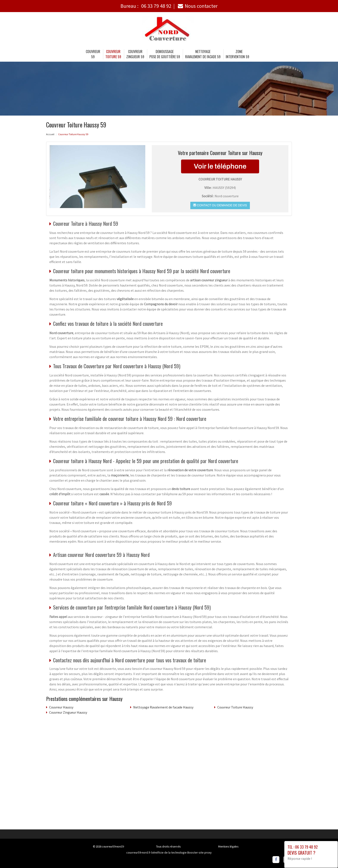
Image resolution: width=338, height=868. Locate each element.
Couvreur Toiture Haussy (235, 707)
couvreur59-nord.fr (113, 846)
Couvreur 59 (93, 54)
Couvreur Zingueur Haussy (68, 712)
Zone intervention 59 (237, 54)
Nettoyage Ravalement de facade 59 (203, 54)
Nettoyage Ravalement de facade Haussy (163, 707)
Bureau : (146, 6)
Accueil (50, 134)
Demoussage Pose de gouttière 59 (165, 54)
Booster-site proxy (200, 852)
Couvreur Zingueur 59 (135, 54)
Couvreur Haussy (61, 707)
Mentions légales (228, 846)
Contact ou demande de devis (220, 205)
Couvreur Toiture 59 (113, 54)
